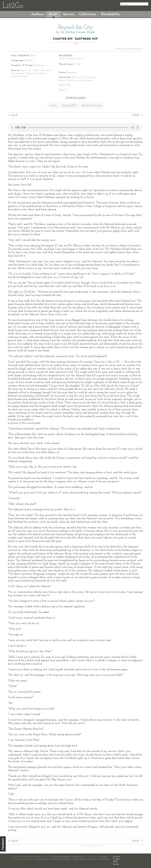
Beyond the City (76, 27)
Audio (53, 106)
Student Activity (92, 106)
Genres (69, 14)
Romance (72, 72)
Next (136, 115)
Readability (111, 14)
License (116, 857)
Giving (116, 864)
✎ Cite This (65, 85)
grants (105, 857)
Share (62, 90)
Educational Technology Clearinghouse (67, 857)
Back (15, 115)
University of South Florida (99, 859)
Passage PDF (69, 106)
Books (53, 14)
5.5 (84, 59)
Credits (116, 859)
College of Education (80, 859)
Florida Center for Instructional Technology (55, 859)
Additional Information (129, 49)
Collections (88, 14)
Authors (38, 14)
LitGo (13, 6)
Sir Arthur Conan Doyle (78, 32)
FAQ (115, 862)
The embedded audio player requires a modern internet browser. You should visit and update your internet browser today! (75, 128)
